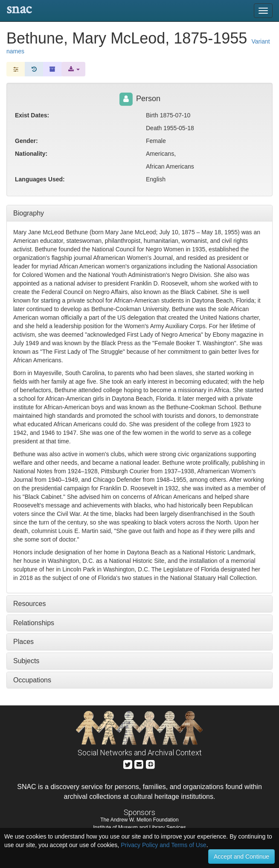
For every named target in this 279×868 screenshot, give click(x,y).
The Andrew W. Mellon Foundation (139, 820)
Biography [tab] (29, 213)
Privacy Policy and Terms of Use (163, 845)
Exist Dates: (32, 115)
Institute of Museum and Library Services (139, 827)
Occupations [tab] (32, 680)
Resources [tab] (29, 604)
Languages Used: (40, 179)
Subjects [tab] (26, 661)
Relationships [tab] (34, 623)
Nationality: (31, 154)
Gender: (26, 141)
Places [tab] (23, 642)
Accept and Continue (241, 856)
